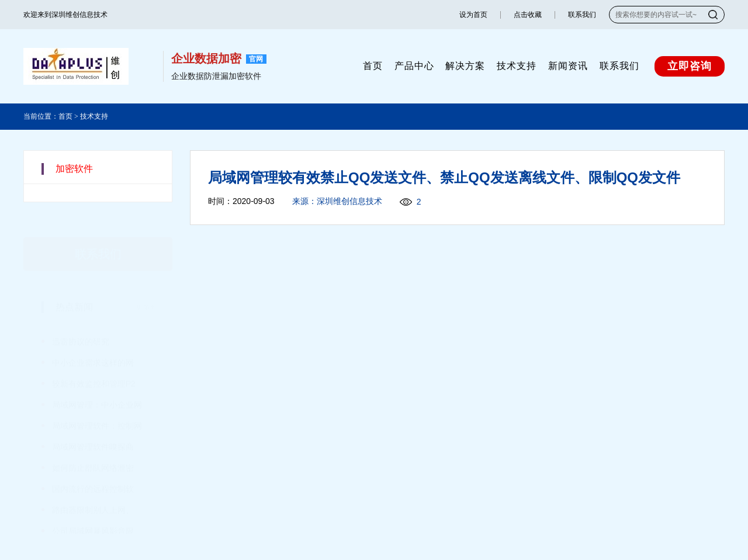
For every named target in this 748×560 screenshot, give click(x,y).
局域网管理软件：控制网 (97, 409)
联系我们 (582, 15)
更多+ (145, 290)
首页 (373, 66)
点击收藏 (528, 15)
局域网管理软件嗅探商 (93, 430)
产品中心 (414, 66)
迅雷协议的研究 (81, 324)
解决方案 (465, 66)
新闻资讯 (568, 66)
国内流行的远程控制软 (93, 472)
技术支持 (517, 66)
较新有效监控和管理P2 (94, 367)
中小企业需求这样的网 (93, 345)
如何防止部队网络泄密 (93, 451)
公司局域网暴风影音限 (93, 514)
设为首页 (473, 15)
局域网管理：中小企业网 (97, 388)
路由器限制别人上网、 (93, 493)
